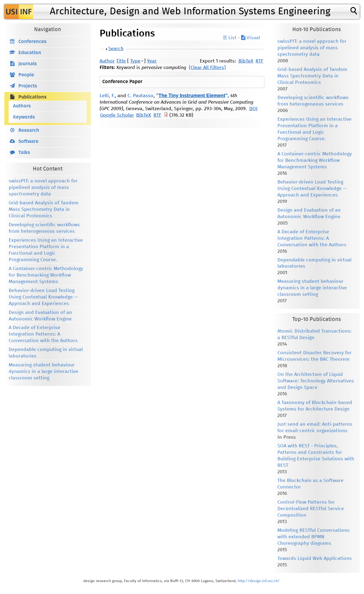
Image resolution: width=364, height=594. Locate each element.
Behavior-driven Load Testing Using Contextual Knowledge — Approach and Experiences (43, 297)
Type (135, 61)
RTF (259, 61)
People (26, 75)
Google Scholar (117, 115)
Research (29, 130)
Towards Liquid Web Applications (315, 559)
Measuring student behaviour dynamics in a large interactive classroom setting (43, 372)
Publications (32, 97)
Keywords (24, 117)
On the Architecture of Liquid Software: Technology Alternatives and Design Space (316, 381)
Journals (28, 64)
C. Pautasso (140, 96)
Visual (251, 38)
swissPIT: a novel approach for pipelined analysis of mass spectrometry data (43, 188)
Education (30, 53)
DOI (253, 109)
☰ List (230, 38)
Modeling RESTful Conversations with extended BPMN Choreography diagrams (314, 537)
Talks (24, 153)
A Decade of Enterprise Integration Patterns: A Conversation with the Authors (43, 334)
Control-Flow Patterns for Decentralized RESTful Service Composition (311, 509)
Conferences (32, 42)
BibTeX (246, 61)
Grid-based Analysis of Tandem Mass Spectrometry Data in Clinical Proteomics (44, 209)
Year (152, 61)
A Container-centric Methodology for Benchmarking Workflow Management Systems (46, 275)
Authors (22, 106)
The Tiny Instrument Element (192, 96)
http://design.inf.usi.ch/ (259, 581)
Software (28, 142)
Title (121, 61)
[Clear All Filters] (207, 68)
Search (116, 49)
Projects (28, 86)
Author (107, 61)
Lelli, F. (107, 96)
